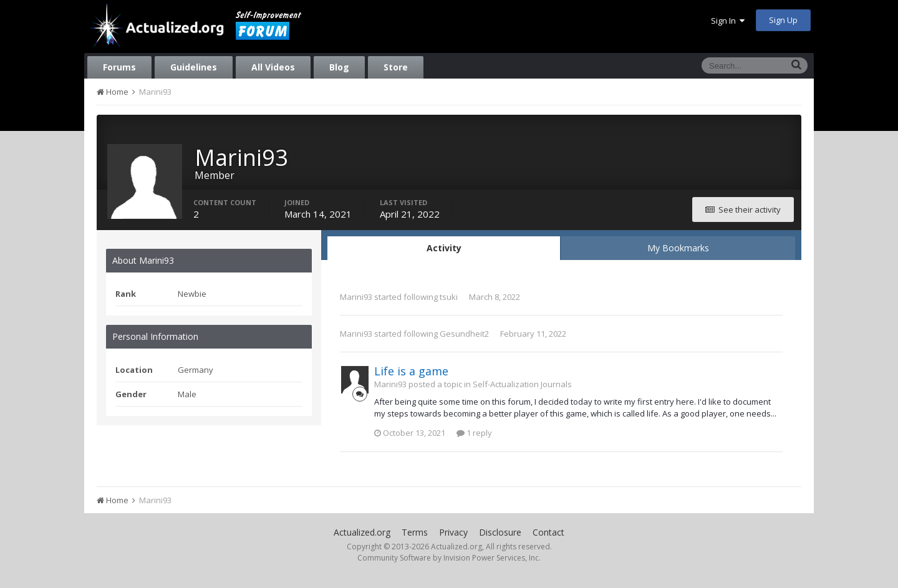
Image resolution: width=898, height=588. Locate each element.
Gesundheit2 (464, 334)
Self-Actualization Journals (522, 384)
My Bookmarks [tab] (678, 248)
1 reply (474, 433)
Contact (548, 532)
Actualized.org (362, 532)
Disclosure (500, 532)
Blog (339, 67)
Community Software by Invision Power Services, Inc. (449, 558)
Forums (119, 67)
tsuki (449, 297)
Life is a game (411, 371)
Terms (415, 532)
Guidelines (194, 67)
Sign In (728, 21)
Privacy (453, 532)
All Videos (273, 67)
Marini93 (356, 297)
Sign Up (783, 20)
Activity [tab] (444, 248)
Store (396, 67)
